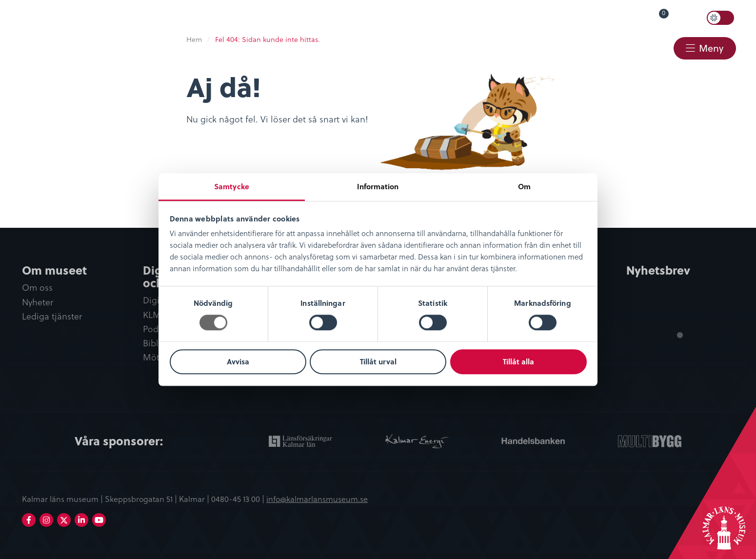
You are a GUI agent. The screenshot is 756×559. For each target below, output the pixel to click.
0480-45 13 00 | (239, 499)
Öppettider (497, 18)
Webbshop (576, 47)
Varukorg (650, 16)
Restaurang (500, 47)
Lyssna (595, 18)
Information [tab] (378, 186)
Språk (549, 18)
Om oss (37, 288)
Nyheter (38, 302)
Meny (711, 48)
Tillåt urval (378, 361)
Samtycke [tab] (232, 186)
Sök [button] (691, 18)
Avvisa (238, 361)
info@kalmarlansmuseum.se (317, 499)
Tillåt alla (518, 361)
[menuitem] (492, 18)
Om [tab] (524, 186)
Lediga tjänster (52, 317)
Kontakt (643, 47)
